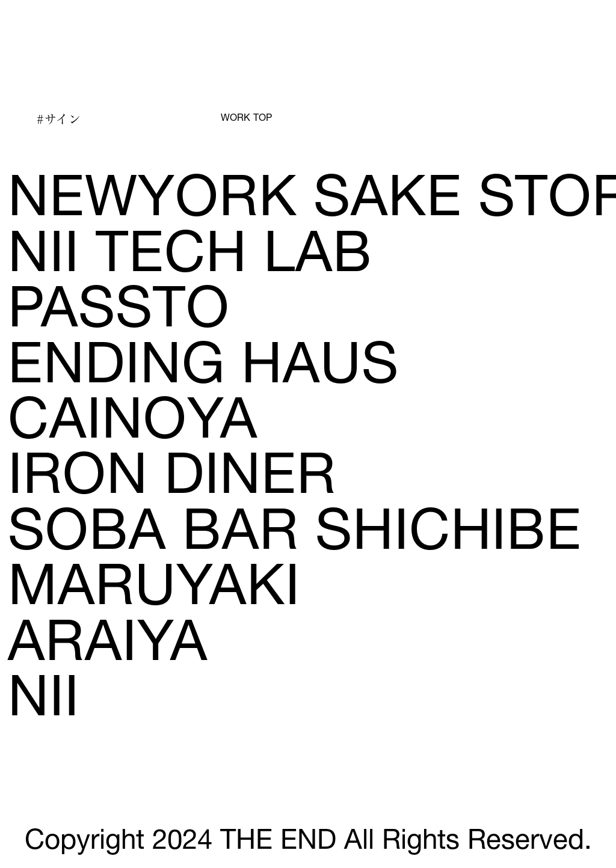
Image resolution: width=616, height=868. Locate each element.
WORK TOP (246, 119)
